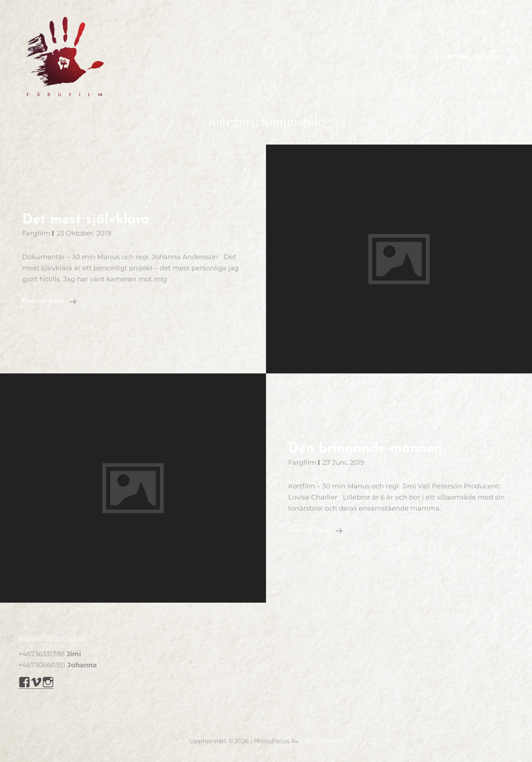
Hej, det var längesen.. (466, 57)
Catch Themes (321, 741)
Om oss (405, 57)
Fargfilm (36, 233)
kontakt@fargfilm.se (52, 638)
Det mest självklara (86, 220)
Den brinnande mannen (365, 449)
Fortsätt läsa (49, 301)
